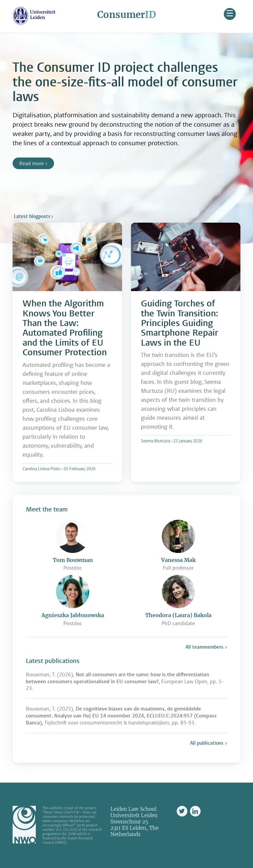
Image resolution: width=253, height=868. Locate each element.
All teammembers (204, 647)
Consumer (126, 15)
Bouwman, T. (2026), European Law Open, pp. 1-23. (125, 681)
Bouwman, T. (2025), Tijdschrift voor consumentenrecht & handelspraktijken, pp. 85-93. (121, 716)
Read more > (33, 163)
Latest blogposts (32, 216)
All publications (207, 743)
